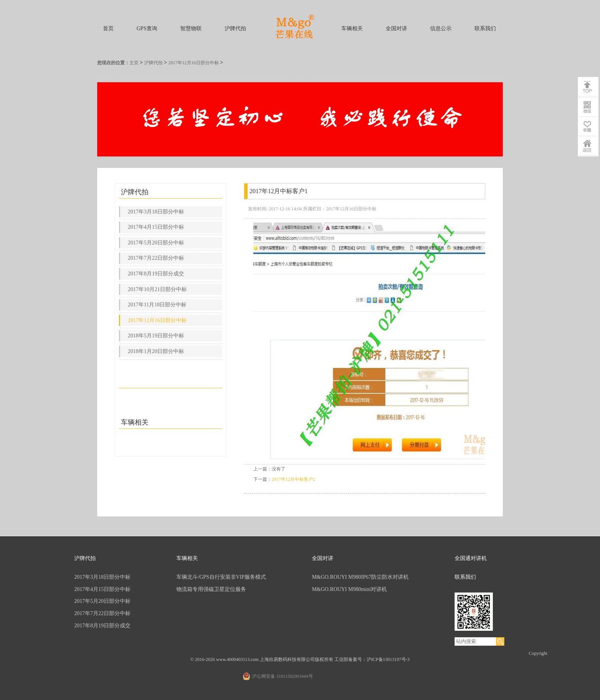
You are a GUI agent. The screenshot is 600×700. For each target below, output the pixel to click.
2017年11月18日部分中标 (157, 305)
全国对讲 (396, 28)
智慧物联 (191, 28)
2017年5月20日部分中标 (156, 243)
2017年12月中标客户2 (293, 479)
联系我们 (485, 28)
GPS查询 (147, 28)
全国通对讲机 (471, 558)
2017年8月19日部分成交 (156, 274)
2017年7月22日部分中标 (156, 258)
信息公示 (441, 28)
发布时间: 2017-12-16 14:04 (275, 209)
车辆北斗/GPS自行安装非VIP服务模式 (221, 577)
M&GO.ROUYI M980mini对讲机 (349, 589)
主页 (134, 63)
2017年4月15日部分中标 (156, 227)
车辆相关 (352, 28)
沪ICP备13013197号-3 (388, 659)
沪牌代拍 (235, 28)
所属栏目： (315, 209)
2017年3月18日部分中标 (156, 212)
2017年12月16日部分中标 (194, 63)
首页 (108, 28)
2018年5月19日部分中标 (156, 336)
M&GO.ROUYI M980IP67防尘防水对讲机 (360, 577)
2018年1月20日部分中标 (156, 351)
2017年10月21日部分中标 (157, 289)
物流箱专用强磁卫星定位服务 (211, 589)
